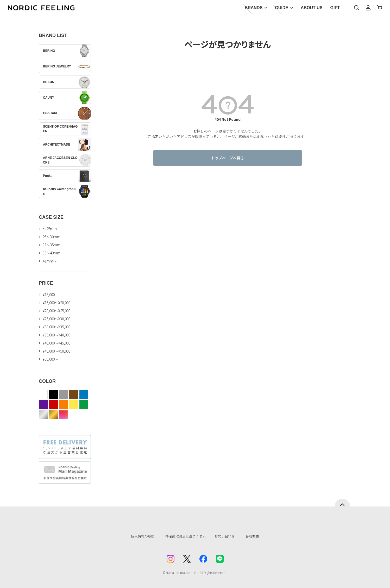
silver (43, 415)
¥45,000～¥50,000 (56, 351)
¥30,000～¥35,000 (56, 327)
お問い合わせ (228, 536)
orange (64, 405)
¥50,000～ (51, 359)
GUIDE (282, 8)
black (53, 395)
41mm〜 (50, 261)
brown (74, 395)
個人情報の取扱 (139, 536)
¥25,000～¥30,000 (56, 319)
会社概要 (257, 536)
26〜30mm (52, 237)
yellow (74, 405)
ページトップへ (342, 503)
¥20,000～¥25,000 (56, 311)
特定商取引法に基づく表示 (184, 536)
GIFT (335, 8)
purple (43, 405)
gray (64, 395)
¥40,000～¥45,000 (56, 343)
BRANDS (254, 8)
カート (380, 8)
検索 (357, 8)
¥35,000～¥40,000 (56, 335)
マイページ (368, 8)
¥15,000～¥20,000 (56, 303)
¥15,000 (49, 295)
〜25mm (50, 229)
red (53, 405)
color (64, 415)
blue (84, 395)
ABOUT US (312, 8)
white (43, 395)
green (84, 405)
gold (53, 415)
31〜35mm (52, 245)
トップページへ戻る (228, 158)
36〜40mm (52, 253)
